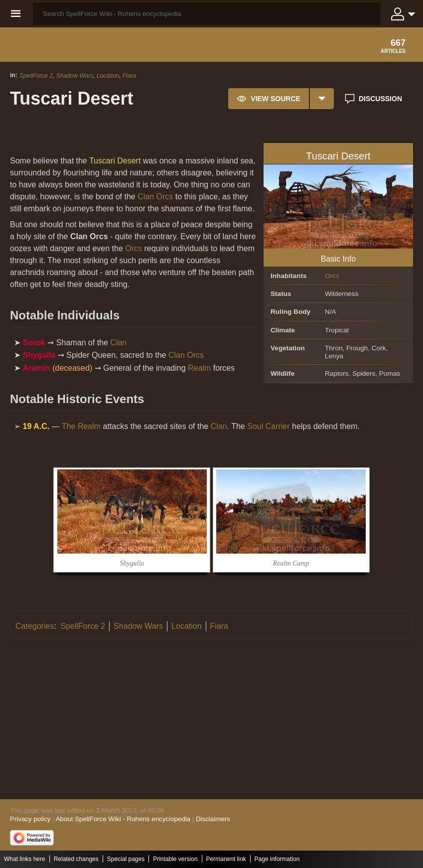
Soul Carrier (268, 426)
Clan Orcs (155, 197)
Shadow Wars (75, 76)
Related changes (76, 859)
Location (108, 76)
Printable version (175, 859)
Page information (277, 859)
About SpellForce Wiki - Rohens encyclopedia (123, 819)
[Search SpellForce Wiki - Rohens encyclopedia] (207, 14)
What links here (25, 859)
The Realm (81, 426)
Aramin (37, 368)
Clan (118, 343)
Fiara (129, 76)
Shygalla (39, 355)
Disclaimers (213, 819)
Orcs (332, 276)
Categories (35, 626)
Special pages (126, 859)
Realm (199, 368)
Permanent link (226, 859)
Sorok (34, 343)
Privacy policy (30, 819)
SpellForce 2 (36, 76)
